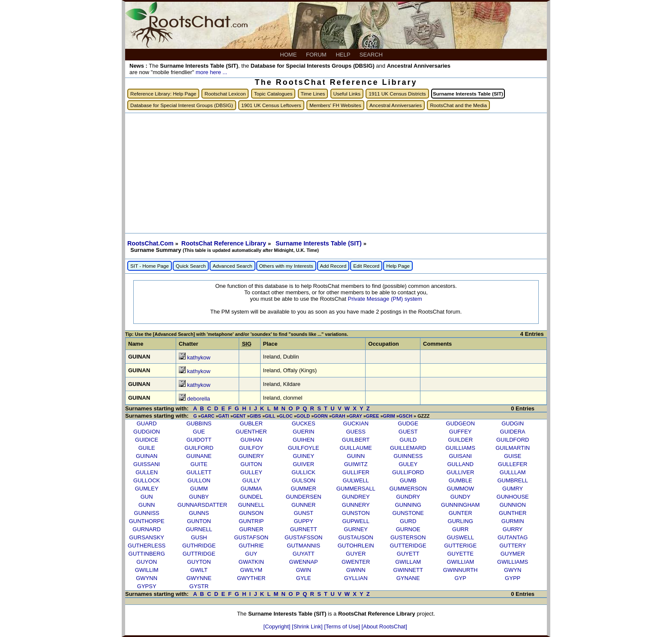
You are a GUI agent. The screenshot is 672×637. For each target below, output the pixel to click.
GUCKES (304, 423)
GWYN (513, 570)
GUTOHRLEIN (356, 546)
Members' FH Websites (335, 105)
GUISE (513, 456)
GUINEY (303, 456)
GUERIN (304, 432)
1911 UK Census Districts (397, 94)
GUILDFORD (513, 440)
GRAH (339, 416)
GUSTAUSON (355, 537)
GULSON (304, 480)
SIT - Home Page (150, 266)
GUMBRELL (513, 480)
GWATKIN (251, 562)
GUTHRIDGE (199, 546)
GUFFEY (460, 432)
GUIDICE (147, 440)
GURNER (251, 529)
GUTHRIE (251, 546)
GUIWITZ (356, 464)
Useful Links (347, 94)
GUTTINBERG (147, 554)
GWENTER (356, 562)
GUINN (356, 456)
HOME (289, 55)
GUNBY (199, 497)
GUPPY (303, 521)
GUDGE (408, 423)
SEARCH (372, 55)
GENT (239, 416)
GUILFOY (251, 448)
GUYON (147, 562)
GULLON (199, 480)
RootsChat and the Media (458, 105)
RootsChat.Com (150, 243)
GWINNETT (408, 570)
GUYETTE (460, 554)
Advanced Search (232, 266)
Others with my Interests (286, 266)
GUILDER (460, 440)
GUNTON (199, 521)
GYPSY (147, 586)
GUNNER (303, 505)
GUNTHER (513, 513)
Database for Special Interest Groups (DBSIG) (182, 105)
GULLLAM (513, 472)
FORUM (317, 55)
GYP (460, 578)
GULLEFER (513, 464)
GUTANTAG (513, 537)
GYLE (304, 578)
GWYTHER (251, 578)
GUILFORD (199, 448)
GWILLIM (147, 570)
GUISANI (460, 456)
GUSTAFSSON (304, 537)
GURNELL (199, 529)
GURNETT (304, 529)
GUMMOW (460, 489)
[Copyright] (278, 627)
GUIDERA (513, 432)
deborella (199, 399)
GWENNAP (304, 562)
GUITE (199, 464)
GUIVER (303, 464)
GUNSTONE (408, 513)
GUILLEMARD (408, 448)
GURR (460, 529)
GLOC (286, 416)
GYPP (513, 578)
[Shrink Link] (308, 627)
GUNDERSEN (304, 497)
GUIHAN (251, 440)
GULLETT (199, 472)
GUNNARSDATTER (202, 505)
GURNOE (408, 529)
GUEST (408, 432)
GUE (199, 432)
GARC (207, 416)
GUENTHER (251, 432)
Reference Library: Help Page (163, 94)
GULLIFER (356, 472)
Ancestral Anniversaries (396, 105)
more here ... (211, 72)
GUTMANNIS (303, 546)
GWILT (199, 570)
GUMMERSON (408, 489)
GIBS (255, 416)
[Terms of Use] (343, 627)
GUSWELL (460, 537)
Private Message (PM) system (385, 299)
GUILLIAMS (460, 448)
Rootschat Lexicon (225, 94)
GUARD (147, 423)
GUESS (356, 432)
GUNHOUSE (513, 497)
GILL (270, 416)
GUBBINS (199, 423)
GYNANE (408, 578)
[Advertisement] (336, 173)
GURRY (513, 529)
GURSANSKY (147, 537)
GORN (321, 416)
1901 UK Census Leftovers (271, 105)
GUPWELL (356, 521)
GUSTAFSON (251, 537)
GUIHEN (304, 440)
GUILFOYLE (304, 448)
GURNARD (147, 529)
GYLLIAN (356, 578)
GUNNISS (147, 513)
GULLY (251, 480)
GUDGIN (513, 423)
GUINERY (251, 456)
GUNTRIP (251, 521)
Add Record (333, 266)
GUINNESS (408, 456)
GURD (408, 521)
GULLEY (251, 472)
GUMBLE (460, 480)
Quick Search (191, 266)
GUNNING (408, 505)
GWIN (303, 570)
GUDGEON (460, 423)
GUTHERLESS (147, 546)
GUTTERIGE (460, 546)
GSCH (406, 416)
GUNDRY (408, 497)
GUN (147, 497)
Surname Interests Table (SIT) (319, 243)
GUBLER (251, 423)
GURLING (460, 521)
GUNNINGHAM (460, 505)
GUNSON (251, 513)
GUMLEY (147, 489)
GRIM (389, 416)
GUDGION (147, 432)
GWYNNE (199, 578)
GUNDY (460, 497)
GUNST (303, 513)
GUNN (147, 505)
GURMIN (513, 521)
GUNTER (460, 513)
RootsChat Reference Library (225, 243)
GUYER (356, 554)
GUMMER (304, 489)
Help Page (398, 266)
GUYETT (408, 554)
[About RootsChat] (384, 627)
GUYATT (304, 554)
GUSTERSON (408, 537)
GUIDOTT (199, 440)
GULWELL (356, 480)
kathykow (199, 357)
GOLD (303, 416)
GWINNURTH (460, 570)
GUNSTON (356, 513)
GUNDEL (251, 497)
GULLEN (147, 472)
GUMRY (513, 489)
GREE (373, 416)
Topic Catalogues (273, 94)
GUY (251, 554)
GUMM (199, 489)
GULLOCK (147, 480)
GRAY (356, 416)
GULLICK (303, 472)
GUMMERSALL (356, 489)
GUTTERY (513, 546)
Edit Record (366, 266)
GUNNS (199, 513)
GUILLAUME (356, 448)
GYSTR (199, 586)
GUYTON (199, 562)
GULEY (408, 464)
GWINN (356, 570)
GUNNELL (251, 505)
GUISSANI (147, 464)
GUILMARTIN (513, 448)
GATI (223, 416)
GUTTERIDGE (408, 546)
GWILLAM (408, 562)
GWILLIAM (460, 562)
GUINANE (199, 456)
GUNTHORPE (147, 521)
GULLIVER (460, 472)
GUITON (251, 464)
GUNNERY (356, 505)
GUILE (147, 448)
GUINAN (147, 456)
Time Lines (313, 94)
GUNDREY (356, 497)
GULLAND (460, 464)
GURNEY (356, 529)
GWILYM (251, 570)
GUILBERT (356, 440)
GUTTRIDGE (199, 554)
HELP (343, 55)
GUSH (199, 537)
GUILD (408, 440)
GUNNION (512, 505)
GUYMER (513, 554)
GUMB (408, 480)
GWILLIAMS (513, 562)
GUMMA (251, 489)
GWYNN (147, 578)
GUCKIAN (356, 423)
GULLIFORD (408, 472)
